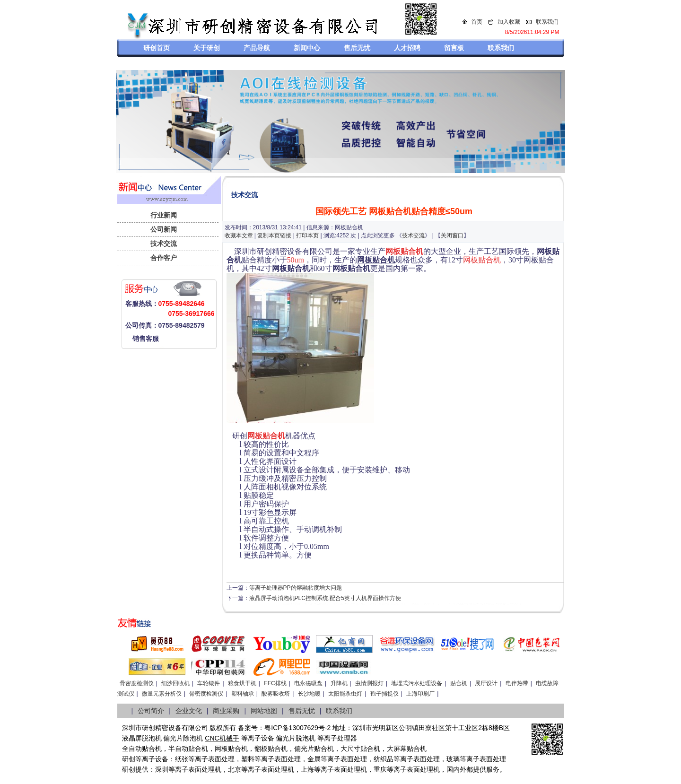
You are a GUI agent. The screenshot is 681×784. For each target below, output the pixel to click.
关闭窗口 (452, 235)
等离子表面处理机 (195, 769)
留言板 (454, 48)
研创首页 (157, 48)
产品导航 (257, 48)
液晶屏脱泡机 (142, 738)
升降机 (339, 683)
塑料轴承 (243, 694)
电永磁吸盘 (308, 683)
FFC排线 (275, 683)
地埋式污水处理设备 (417, 683)
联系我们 (547, 22)
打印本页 (307, 235)
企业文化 (189, 711)
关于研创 (207, 48)
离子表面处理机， (420, 769)
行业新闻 (164, 215)
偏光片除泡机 (183, 738)
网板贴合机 (231, 749)
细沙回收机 (175, 683)
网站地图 (264, 711)
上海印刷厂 (420, 694)
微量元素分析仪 (162, 694)
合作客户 (164, 258)
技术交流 (164, 244)
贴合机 (459, 683)
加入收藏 (509, 22)
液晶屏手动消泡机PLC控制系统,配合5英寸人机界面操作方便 (325, 598)
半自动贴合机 (188, 749)
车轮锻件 (209, 683)
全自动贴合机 (142, 749)
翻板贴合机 (271, 749)
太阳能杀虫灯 (345, 694)
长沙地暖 (309, 694)
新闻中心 (307, 48)
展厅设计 (486, 683)
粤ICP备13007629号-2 (297, 728)
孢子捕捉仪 (384, 694)
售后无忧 (357, 48)
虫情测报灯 (369, 683)
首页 (477, 22)
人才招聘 (407, 48)
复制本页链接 (274, 235)
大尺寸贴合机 (360, 749)
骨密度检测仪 (137, 683)
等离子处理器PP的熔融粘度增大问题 (296, 588)
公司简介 (151, 711)
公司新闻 (164, 229)
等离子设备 (258, 738)
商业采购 (226, 711)
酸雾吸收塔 (276, 694)
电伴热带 (517, 683)
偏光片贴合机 (314, 749)
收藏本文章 (239, 235)
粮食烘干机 (242, 683)
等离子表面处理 (211, 759)
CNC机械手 (222, 738)
